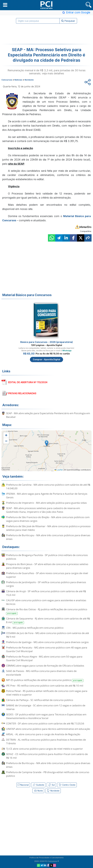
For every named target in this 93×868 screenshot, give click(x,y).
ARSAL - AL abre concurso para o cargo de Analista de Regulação (43, 734)
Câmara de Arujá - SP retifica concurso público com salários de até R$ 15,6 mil (46, 593)
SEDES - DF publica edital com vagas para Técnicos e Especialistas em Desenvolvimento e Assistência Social (46, 716)
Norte (38, 791)
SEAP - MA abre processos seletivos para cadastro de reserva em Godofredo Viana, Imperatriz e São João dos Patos (43, 510)
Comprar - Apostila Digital (46, 359)
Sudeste (38, 785)
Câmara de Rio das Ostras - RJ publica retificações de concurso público (47, 611)
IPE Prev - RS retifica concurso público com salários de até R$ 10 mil (45, 686)
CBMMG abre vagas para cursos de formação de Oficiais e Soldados (45, 666)
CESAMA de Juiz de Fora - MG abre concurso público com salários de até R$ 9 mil (48, 635)
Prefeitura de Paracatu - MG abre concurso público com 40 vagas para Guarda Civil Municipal (47, 649)
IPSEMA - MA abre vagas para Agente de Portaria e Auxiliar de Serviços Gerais (47, 496)
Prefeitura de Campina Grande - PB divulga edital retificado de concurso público (48, 774)
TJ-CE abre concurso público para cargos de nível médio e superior (44, 749)
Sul (51, 785)
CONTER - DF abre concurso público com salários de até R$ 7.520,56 (45, 723)
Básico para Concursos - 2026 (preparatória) (47, 342)
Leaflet (59, 470)
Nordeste (53, 791)
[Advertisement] (46, 34)
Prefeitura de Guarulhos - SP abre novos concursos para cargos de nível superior (47, 575)
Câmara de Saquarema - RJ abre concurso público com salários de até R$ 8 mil (48, 620)
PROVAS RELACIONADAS (22, 393)
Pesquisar (68, 21)
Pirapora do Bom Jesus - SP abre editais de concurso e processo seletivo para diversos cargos (47, 566)
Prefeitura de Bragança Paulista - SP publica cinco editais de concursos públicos (47, 557)
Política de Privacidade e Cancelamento (47, 858)
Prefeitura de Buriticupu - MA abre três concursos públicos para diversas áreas (48, 537)
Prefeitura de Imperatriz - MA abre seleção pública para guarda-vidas (46, 503)
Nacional (23, 785)
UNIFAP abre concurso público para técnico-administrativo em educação (48, 729)
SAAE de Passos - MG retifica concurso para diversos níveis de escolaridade (41, 673)
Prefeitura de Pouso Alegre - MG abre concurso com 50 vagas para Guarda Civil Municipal (44, 658)
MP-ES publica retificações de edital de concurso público (45, 680)
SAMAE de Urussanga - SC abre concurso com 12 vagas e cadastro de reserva (46, 707)
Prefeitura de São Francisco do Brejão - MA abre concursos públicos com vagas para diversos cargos (48, 519)
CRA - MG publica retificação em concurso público (35, 628)
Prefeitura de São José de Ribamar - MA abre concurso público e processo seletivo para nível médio (48, 528)
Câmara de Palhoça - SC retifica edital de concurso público (40, 700)
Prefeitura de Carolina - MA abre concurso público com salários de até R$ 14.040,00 (48, 486)
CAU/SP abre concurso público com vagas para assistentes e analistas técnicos (46, 602)
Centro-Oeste (67, 785)
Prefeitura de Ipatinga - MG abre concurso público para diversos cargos (47, 642)
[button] (5, 5)
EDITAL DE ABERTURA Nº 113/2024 (28, 382)
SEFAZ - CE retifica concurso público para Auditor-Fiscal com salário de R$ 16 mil (47, 756)
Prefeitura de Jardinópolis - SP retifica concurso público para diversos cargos (46, 584)
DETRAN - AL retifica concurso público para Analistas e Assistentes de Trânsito (46, 741)
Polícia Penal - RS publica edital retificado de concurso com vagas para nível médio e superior (47, 693)
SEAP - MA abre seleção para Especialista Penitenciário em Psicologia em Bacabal (48, 415)
